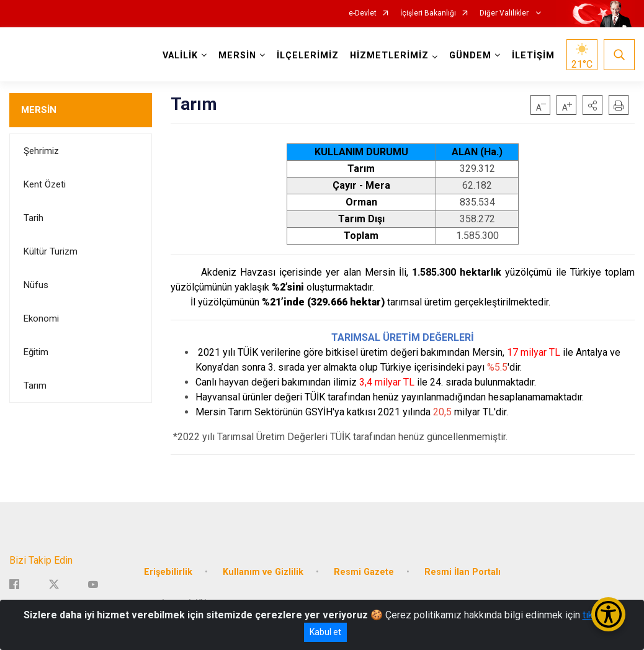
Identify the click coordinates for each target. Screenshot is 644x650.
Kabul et (325, 632)
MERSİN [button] (237, 56)
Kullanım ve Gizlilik (263, 572)
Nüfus (36, 285)
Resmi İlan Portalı (463, 572)
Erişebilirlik (168, 572)
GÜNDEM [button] (470, 56)
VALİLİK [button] (180, 56)
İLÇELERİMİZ (308, 56)
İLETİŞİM (533, 56)
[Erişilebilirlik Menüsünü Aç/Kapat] (608, 614)
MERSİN (39, 110)
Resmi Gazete (364, 572)
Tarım (35, 386)
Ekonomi (41, 318)
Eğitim (36, 352)
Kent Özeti (45, 184)
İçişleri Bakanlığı (428, 13)
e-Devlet (363, 13)
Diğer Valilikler (505, 13)
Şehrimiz (41, 151)
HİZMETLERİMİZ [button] (389, 56)
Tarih (34, 218)
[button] (593, 105)
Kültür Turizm (51, 251)
